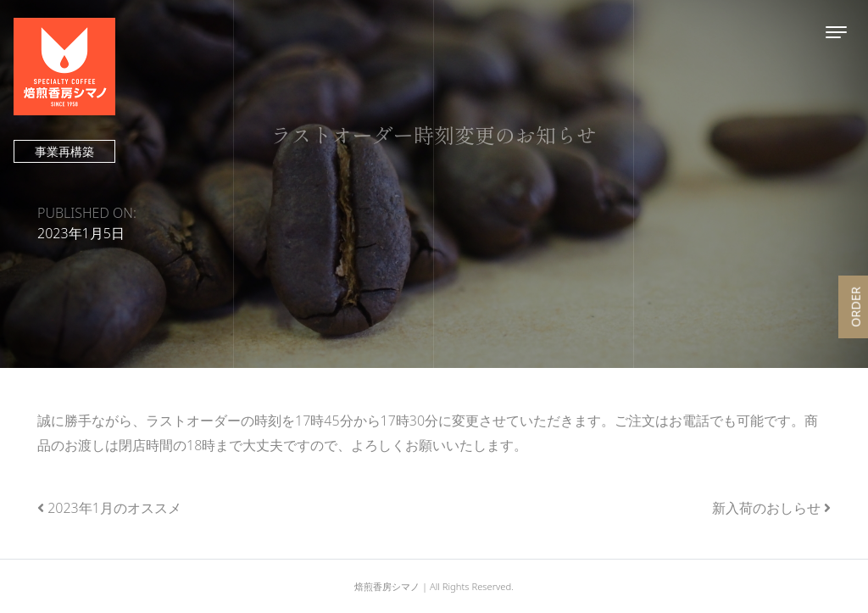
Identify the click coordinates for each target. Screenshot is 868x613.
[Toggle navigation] (836, 32)
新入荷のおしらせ (766, 508)
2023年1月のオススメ (114, 508)
